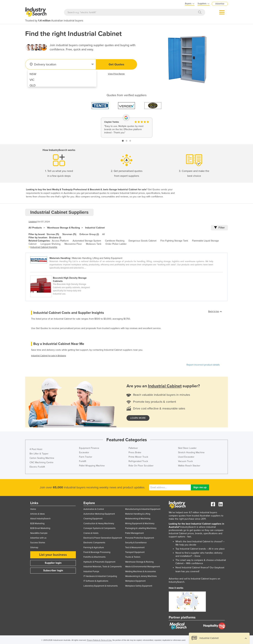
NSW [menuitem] (33, 74)
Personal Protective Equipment (140, 538)
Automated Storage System (87, 241)
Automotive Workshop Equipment (99, 514)
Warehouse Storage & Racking (64, 228)
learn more (138, 418)
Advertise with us (38, 538)
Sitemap (34, 548)
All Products (35, 228)
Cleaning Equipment (93, 519)
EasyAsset (219, 568)
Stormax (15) (53, 234)
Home (33, 509)
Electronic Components (94, 543)
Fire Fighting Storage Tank (174, 241)
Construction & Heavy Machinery (99, 524)
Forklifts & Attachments (94, 557)
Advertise (220, 4)
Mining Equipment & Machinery (140, 524)
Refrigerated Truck (138, 461)
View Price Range (116, 74)
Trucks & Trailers (133, 557)
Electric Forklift (37, 467)
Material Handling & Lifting (138, 514)
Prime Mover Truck (138, 457)
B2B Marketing (37, 524)
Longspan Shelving (50, 244)
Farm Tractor (86, 457)
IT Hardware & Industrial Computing (100, 576)
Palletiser (133, 448)
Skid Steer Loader (187, 448)
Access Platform (60, 241)
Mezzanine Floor (73, 244)
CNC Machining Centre (41, 462)
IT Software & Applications (96, 581)
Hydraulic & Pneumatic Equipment (99, 562)
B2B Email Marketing (40, 528)
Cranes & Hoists (91, 533)
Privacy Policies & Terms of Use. (99, 640)
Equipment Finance (89, 448)
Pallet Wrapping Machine (92, 466)
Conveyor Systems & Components (99, 528)
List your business (53, 555)
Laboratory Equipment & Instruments (101, 586)
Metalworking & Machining (138, 519)
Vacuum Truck (185, 461)
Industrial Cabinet (95, 228)
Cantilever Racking (115, 241)
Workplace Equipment (135, 581)
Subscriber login (53, 570)
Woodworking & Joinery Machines (141, 576)
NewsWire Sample (39, 533)
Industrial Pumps (91, 572)
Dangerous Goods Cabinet (142, 241)
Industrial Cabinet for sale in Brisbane (49, 356)
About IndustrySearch (40, 519)
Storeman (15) (69, 234)
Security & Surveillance (136, 543)
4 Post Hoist (36, 449)
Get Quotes (116, 64)
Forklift (83, 461)
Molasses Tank (94, 244)
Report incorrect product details (203, 365)
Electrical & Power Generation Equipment (103, 538)
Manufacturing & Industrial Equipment (143, 509)
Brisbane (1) (55, 238)
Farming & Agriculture (94, 548)
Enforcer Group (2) (89, 234)
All (103, 234)
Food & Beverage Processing (97, 552)
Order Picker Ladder (116, 244)
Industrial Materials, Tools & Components (103, 567)
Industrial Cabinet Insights (44, 247)
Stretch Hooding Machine (191, 452)
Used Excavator (186, 457)
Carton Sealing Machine (42, 458)
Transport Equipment (135, 552)
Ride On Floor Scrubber (141, 466)
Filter (219, 228)
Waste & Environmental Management (143, 567)
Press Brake (135, 452)
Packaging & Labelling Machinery (141, 528)
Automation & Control (94, 509)
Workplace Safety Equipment (139, 586)
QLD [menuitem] (33, 85)
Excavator (84, 452)
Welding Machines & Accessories (141, 572)
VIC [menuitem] (32, 80)
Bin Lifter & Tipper (39, 454)
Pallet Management (134, 533)
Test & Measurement (135, 548)
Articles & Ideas (37, 514)
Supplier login (53, 563)
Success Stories (38, 543)
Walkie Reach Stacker (189, 466)
